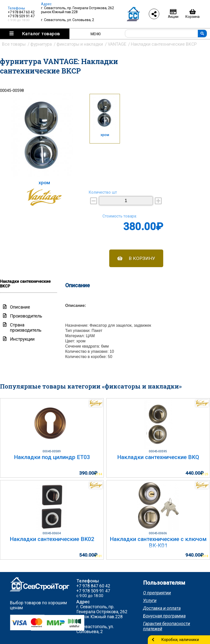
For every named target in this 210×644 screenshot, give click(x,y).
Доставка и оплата (162, 608)
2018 (205, 556)
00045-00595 (158, 451)
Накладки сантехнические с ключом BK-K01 (158, 542)
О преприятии (157, 593)
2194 (99, 474)
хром (105, 135)
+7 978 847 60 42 (21, 12)
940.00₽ (194, 555)
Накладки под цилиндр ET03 (52, 457)
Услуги (150, 601)
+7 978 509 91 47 (21, 16)
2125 (205, 474)
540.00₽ (88, 555)
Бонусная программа (164, 616)
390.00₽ (88, 473)
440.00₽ (194, 473)
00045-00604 (52, 533)
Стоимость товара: (120, 216)
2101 (99, 556)
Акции (173, 14)
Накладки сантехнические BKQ (158, 457)
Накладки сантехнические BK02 (52, 539)
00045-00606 (158, 533)
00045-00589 (52, 451)
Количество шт (103, 192)
